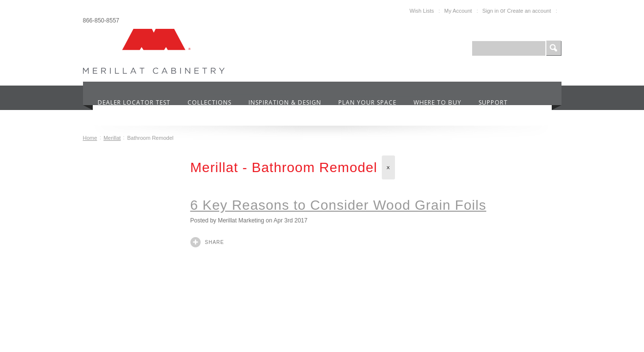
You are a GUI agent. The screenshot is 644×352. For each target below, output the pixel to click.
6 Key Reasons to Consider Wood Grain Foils (338, 205)
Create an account (529, 11)
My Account (458, 11)
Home (90, 138)
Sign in (491, 11)
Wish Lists (422, 11)
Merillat (112, 138)
